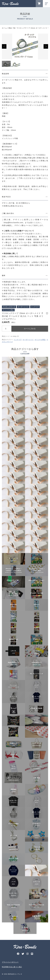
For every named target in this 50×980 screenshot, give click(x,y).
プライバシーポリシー (10, 962)
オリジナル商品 (40, 340)
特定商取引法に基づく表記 (12, 967)
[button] (4, 46)
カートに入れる (30, 329)
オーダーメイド (28, 340)
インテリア (18, 340)
